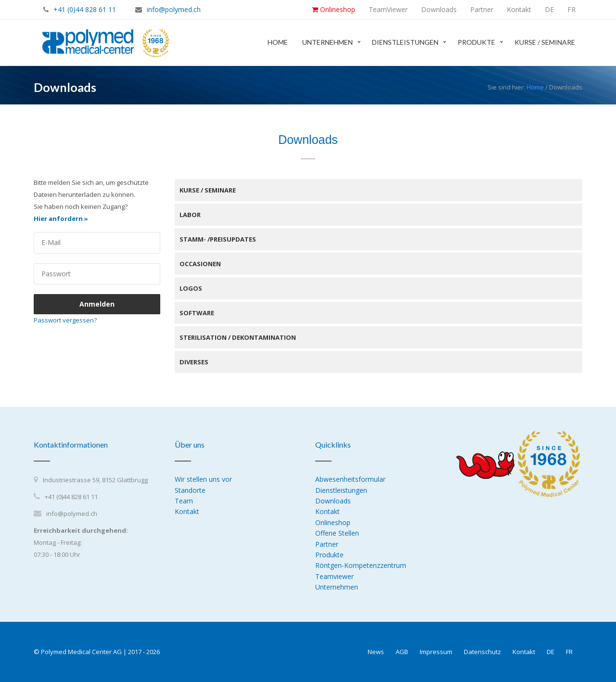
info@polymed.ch (174, 9)
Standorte (190, 490)
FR (569, 652)
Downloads (333, 501)
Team (184, 501)
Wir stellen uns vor (203, 479)
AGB (402, 652)
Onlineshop (333, 522)
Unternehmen (327, 42)
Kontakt (187, 511)
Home (278, 42)
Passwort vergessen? (65, 320)
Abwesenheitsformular (350, 479)
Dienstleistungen (405, 42)
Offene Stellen (337, 533)
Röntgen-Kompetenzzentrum (361, 565)
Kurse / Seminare (545, 42)
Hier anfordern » (61, 219)
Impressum (436, 652)
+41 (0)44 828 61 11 (85, 9)
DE (551, 652)
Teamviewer (334, 576)
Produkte (476, 42)
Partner (327, 544)
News (376, 652)
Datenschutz (482, 652)
